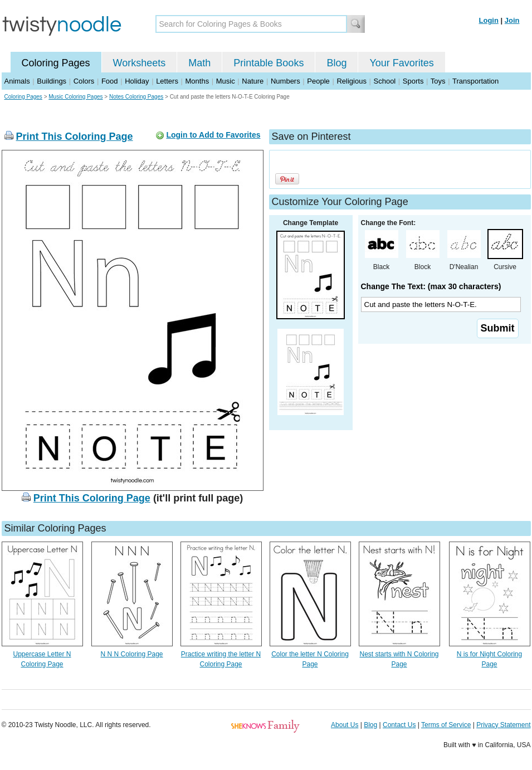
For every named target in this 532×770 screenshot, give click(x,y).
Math (199, 63)
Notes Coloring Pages (136, 97)
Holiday (137, 81)
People (318, 81)
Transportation (475, 81)
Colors (84, 81)
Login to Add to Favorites (213, 135)
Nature (253, 81)
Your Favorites (401, 63)
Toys (438, 81)
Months (197, 81)
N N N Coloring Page (131, 654)
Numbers (285, 81)
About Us (345, 725)
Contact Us (399, 725)
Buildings (52, 81)
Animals (17, 81)
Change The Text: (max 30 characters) (431, 286)
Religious (351, 81)
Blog (336, 63)
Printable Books (269, 63)
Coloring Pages (56, 63)
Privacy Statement (503, 725)
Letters (167, 81)
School (385, 81)
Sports (413, 81)
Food (110, 81)
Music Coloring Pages (75, 97)
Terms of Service (446, 725)
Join (512, 20)
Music (226, 81)
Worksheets (140, 63)
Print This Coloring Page (75, 137)
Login (489, 20)
